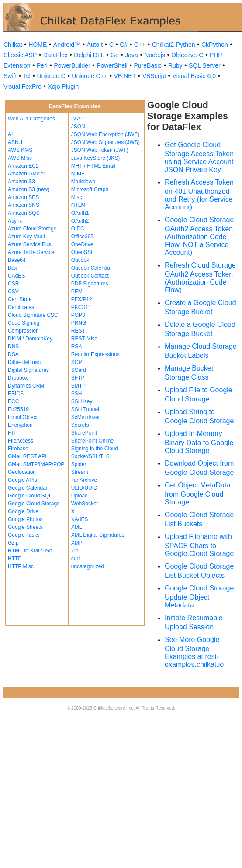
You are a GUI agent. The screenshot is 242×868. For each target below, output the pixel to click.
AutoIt (95, 45)
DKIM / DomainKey (30, 339)
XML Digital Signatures (98, 535)
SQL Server (205, 65)
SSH (77, 394)
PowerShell (112, 65)
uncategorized (88, 566)
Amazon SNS (24, 205)
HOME (38, 45)
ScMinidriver (86, 417)
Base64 (17, 260)
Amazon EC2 (23, 166)
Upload (80, 496)
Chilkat (13, 45)
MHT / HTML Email (93, 166)
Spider (79, 464)
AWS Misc (20, 158)
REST (78, 331)
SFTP (78, 378)
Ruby (175, 65)
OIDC (78, 229)
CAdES (16, 276)
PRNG (79, 323)
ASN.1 (16, 142)
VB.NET (125, 76)
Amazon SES (23, 197)
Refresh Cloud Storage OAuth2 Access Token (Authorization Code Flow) (200, 278)
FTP (13, 433)
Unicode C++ (90, 76)
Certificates (21, 307)
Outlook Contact (90, 276)
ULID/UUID (84, 488)
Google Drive (23, 511)
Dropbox (18, 378)
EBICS (16, 394)
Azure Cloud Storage (32, 229)
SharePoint (84, 433)
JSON (78, 127)
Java (131, 55)
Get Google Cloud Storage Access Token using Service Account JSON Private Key (199, 157)
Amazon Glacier (26, 174)
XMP (77, 543)
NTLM (78, 205)
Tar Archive (84, 480)
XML (77, 527)
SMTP (78, 386)
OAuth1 (80, 213)
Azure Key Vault (26, 237)
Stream (80, 472)
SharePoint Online (92, 441)
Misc (77, 197)
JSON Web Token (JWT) (100, 150)
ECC (13, 401)
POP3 (78, 315)
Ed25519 (18, 409)
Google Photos (25, 519)
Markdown (83, 182)
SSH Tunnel (85, 409)
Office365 (82, 237)
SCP (77, 362)
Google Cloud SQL (30, 496)
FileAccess (21, 441)
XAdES (80, 519)
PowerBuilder (72, 65)
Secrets (80, 425)
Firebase (18, 449)
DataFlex (55, 55)
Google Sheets (25, 527)
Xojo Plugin (63, 86)
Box (12, 268)
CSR (13, 284)
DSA (13, 354)
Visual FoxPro (22, 86)
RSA (77, 347)
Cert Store (20, 299)
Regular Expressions (95, 354)
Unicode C (51, 76)
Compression (23, 331)
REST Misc (84, 339)
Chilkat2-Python (174, 45)
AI (10, 134)
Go (115, 55)
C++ (140, 45)
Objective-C (187, 55)
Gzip (13, 543)
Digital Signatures (28, 370)
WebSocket (85, 504)
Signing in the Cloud (95, 449)
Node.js (154, 55)
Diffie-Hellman (24, 362)
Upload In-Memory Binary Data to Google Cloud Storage (199, 442)
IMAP (78, 119)
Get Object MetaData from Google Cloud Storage (197, 494)
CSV (13, 292)
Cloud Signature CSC (33, 315)
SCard (79, 370)
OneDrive (82, 244)
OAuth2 (80, 221)
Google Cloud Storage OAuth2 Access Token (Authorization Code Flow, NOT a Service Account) (199, 236)
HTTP (15, 559)
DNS (13, 347)
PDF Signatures (90, 284)
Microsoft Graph (90, 189)
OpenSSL (83, 252)
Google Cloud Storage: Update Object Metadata (200, 597)
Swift (10, 76)
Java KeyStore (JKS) (95, 158)
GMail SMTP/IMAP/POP (36, 464)
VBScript (154, 76)
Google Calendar (28, 488)
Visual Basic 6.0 (194, 76)
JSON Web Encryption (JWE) (105, 134)
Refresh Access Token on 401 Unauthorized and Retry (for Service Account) (199, 195)
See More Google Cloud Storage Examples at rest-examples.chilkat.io (194, 652)
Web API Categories (31, 119)
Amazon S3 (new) (29, 189)
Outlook (80, 260)
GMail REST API (27, 456)
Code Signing (24, 323)
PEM (77, 292)
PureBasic (148, 65)
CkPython (215, 45)
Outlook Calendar (92, 268)
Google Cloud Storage (34, 504)
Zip (75, 551)
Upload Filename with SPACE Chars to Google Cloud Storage (199, 545)
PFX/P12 (82, 299)
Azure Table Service (31, 252)
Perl (42, 65)
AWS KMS (20, 150)
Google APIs (22, 480)
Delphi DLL (89, 55)
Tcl (27, 76)
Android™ (67, 45)
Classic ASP (20, 55)
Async (15, 221)
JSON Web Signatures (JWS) (105, 142)
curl (75, 559)
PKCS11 (81, 307)
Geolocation (22, 472)
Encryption (20, 425)
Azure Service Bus (29, 244)
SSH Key (82, 401)
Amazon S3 (21, 182)
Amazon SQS (24, 213)
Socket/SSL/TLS (90, 456)
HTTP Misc (21, 566)
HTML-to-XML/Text (30, 551)
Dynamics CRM (26, 386)
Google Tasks (24, 535)
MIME (78, 174)
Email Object (23, 417)
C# (124, 45)
